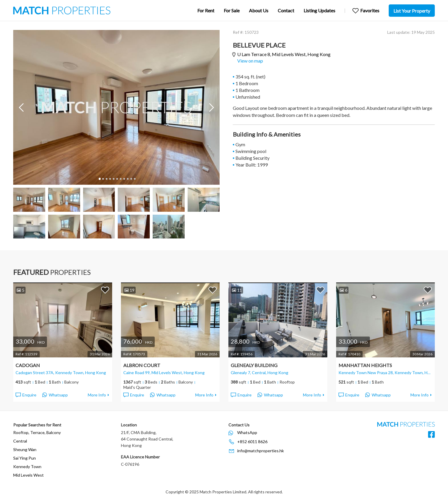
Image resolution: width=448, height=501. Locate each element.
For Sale (232, 10)
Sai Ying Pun (25, 458)
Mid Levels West (28, 475)
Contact (286, 10)
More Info (97, 395)
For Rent (206, 10)
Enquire (26, 395)
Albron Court (142, 365)
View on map (250, 61)
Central (20, 441)
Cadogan (28, 365)
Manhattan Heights (365, 365)
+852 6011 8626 (252, 442)
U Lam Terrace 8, (284, 54)
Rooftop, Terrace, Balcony (37, 432)
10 (131, 179)
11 (134, 179)
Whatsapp (55, 395)
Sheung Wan (25, 449)
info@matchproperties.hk (261, 451)
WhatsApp (247, 432)
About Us (259, 10)
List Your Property (412, 11)
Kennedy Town (27, 466)
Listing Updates (319, 10)
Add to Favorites (105, 290)
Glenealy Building (254, 365)
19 (129, 290)
